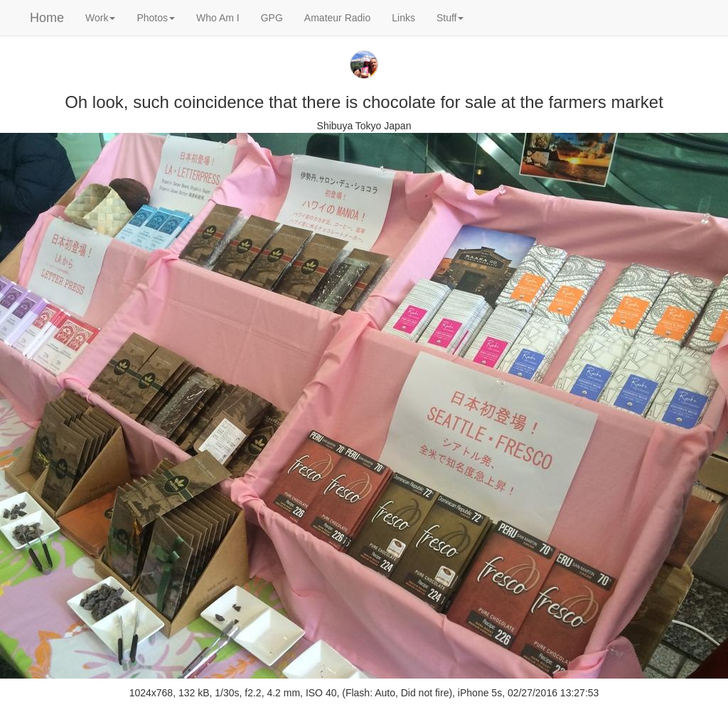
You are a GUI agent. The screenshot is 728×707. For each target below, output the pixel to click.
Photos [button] (156, 18)
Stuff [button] (450, 18)
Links (403, 18)
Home (47, 18)
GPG (272, 18)
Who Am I (218, 18)
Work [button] (100, 18)
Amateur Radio (337, 18)
